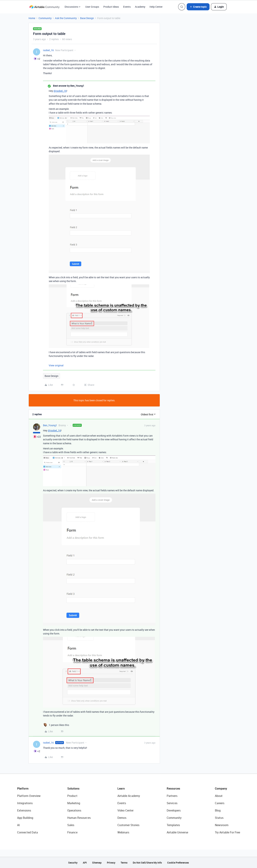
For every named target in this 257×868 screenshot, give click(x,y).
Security (73, 863)
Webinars (123, 832)
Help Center (156, 7)
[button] (198, 7)
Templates (173, 825)
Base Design (87, 18)
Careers (220, 803)
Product (72, 796)
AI (18, 825)
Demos (122, 818)
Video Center (125, 810)
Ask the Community (66, 18)
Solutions (73, 788)
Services (172, 803)
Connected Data (27, 832)
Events (127, 7)
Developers (174, 810)
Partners (172, 796)
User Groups (92, 7)
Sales (71, 825)
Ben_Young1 (50, 425)
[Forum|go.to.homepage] (44, 7)
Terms (124, 863)
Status (219, 818)
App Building (25, 818)
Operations (74, 810)
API (85, 863)
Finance (72, 832)
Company (221, 788)
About (219, 796)
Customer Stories (128, 825)
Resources (173, 788)
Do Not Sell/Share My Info (147, 863)
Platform (23, 788)
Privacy (111, 863)
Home (32, 18)
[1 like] (56, 725)
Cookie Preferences (178, 863)
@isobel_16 (60, 91)
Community (45, 18)
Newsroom (222, 825)
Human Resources (79, 818)
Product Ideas (111, 7)
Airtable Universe (177, 832)
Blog (218, 810)
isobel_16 (48, 50)
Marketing (74, 803)
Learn (121, 788)
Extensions (24, 810)
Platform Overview (29, 796)
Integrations (25, 803)
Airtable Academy (129, 796)
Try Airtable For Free (227, 832)
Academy (140, 7)
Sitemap (97, 863)
